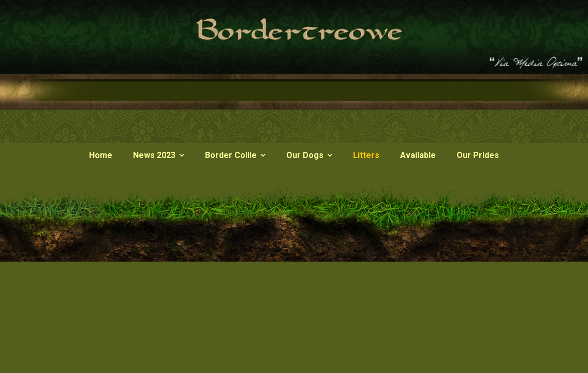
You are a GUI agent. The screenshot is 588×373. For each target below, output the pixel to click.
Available (418, 155)
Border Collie (231, 155)
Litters (366, 155)
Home (101, 155)
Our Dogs (305, 155)
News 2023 (154, 155)
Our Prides (478, 155)
